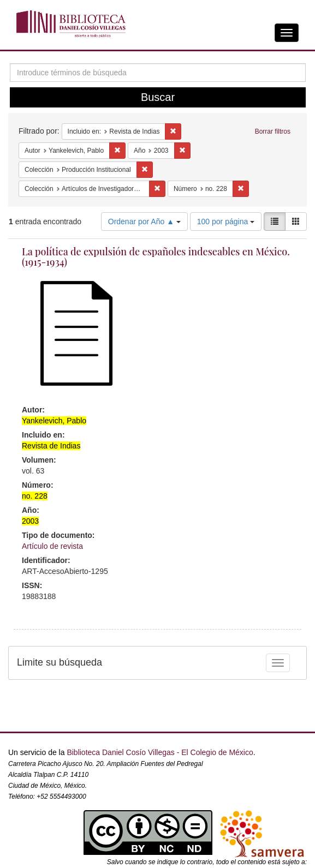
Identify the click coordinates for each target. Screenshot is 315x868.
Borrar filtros (273, 131)
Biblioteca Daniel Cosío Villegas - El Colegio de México (160, 752)
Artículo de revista (52, 546)
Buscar (158, 97)
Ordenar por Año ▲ (144, 222)
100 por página (226, 222)
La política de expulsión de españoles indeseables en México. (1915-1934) (156, 257)
